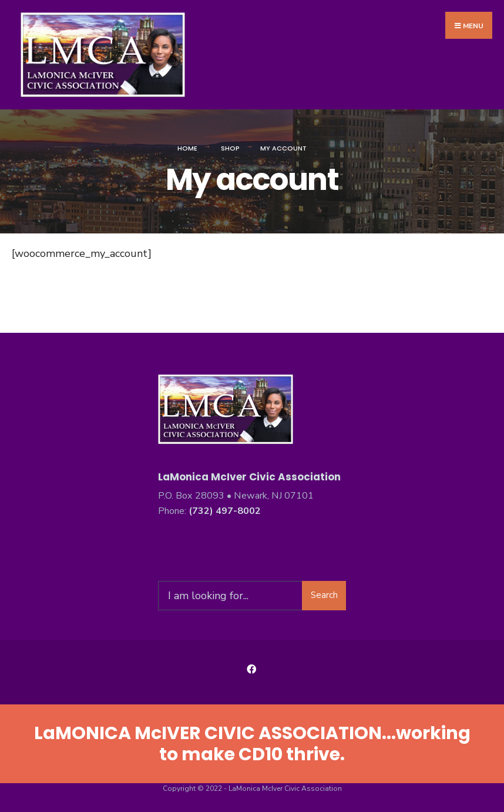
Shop (230, 148)
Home (187, 148)
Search (324, 595)
